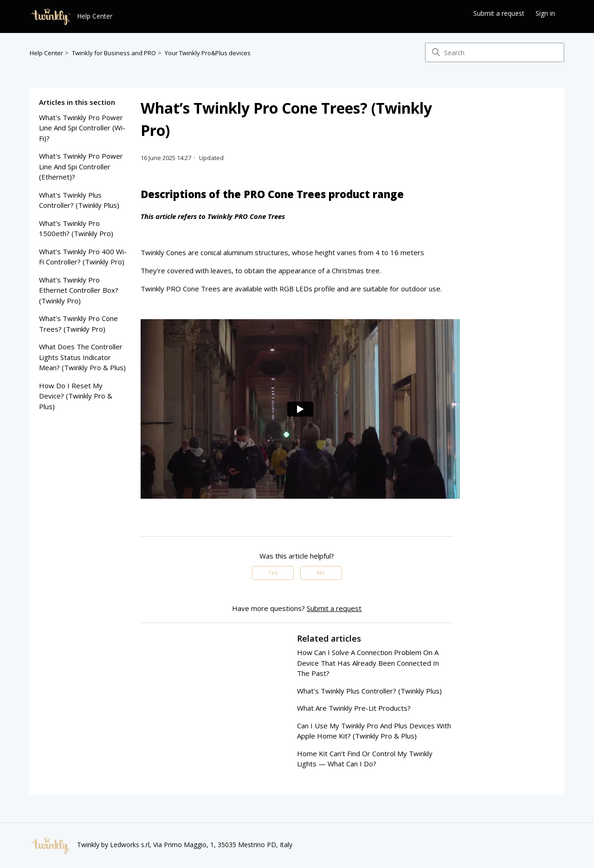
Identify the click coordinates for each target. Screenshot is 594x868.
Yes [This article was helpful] (273, 573)
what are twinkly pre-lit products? (354, 708)
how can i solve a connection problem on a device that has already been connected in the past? (368, 663)
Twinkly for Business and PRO (114, 53)
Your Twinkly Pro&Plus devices (208, 53)
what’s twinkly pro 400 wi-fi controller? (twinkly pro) (83, 257)
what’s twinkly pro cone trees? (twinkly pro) (78, 324)
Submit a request (499, 13)
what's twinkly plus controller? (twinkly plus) (79, 200)
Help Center (46, 53)
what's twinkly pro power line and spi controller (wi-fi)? (82, 128)
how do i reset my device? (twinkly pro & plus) (76, 396)
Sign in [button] (545, 13)
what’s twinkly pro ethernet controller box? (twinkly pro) (79, 290)
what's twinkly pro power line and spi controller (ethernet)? (81, 166)
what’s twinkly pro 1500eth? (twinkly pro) (76, 228)
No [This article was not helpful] (321, 573)
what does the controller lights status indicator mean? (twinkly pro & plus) (82, 357)
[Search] (495, 52)
